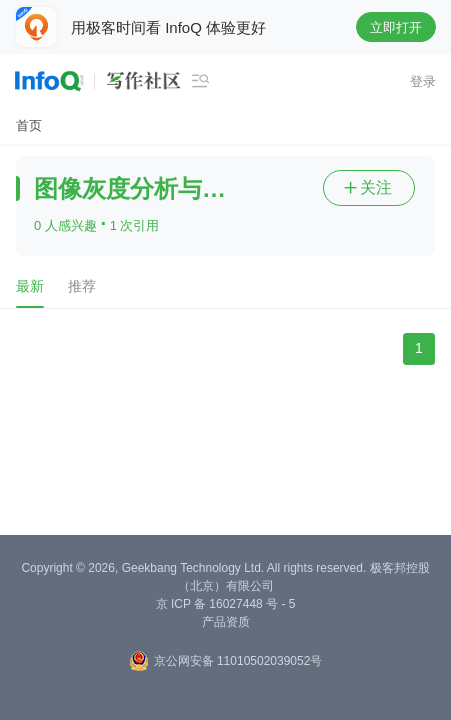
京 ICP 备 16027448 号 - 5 (226, 604)
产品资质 (226, 622)
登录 (423, 81)
